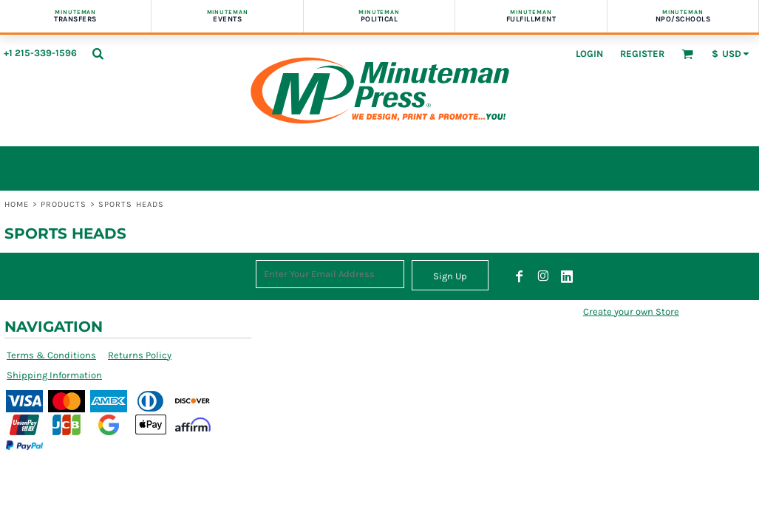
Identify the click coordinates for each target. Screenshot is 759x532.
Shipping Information (54, 375)
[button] (98, 53)
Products (64, 204)
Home (17, 204)
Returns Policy (140, 355)
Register (642, 54)
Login (589, 54)
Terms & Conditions (51, 355)
